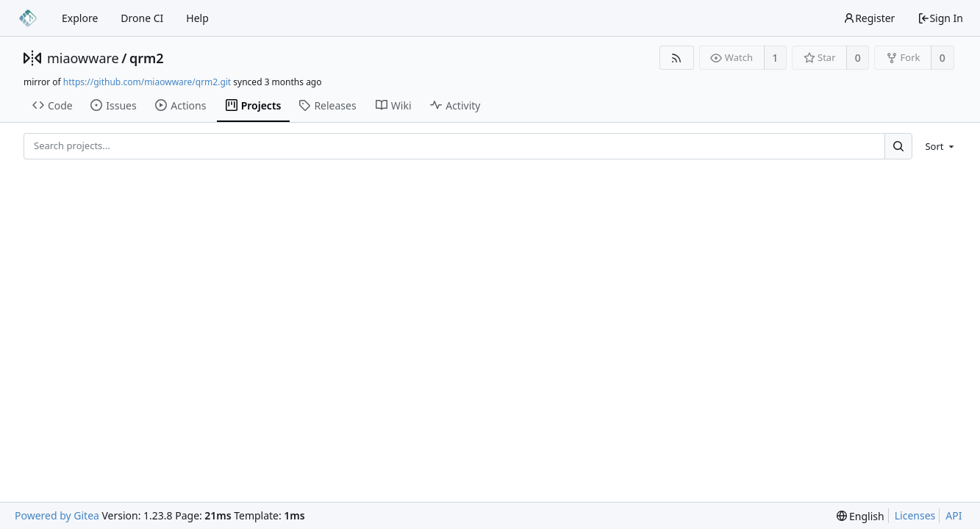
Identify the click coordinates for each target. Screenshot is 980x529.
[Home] (28, 18)
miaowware (83, 58)
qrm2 (147, 58)
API (954, 515)
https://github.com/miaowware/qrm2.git (147, 82)
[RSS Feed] (677, 58)
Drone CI (142, 18)
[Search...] (898, 146)
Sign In (940, 18)
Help (197, 18)
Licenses (915, 515)
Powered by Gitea (57, 515)
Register (869, 18)
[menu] (937, 146)
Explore (80, 18)
